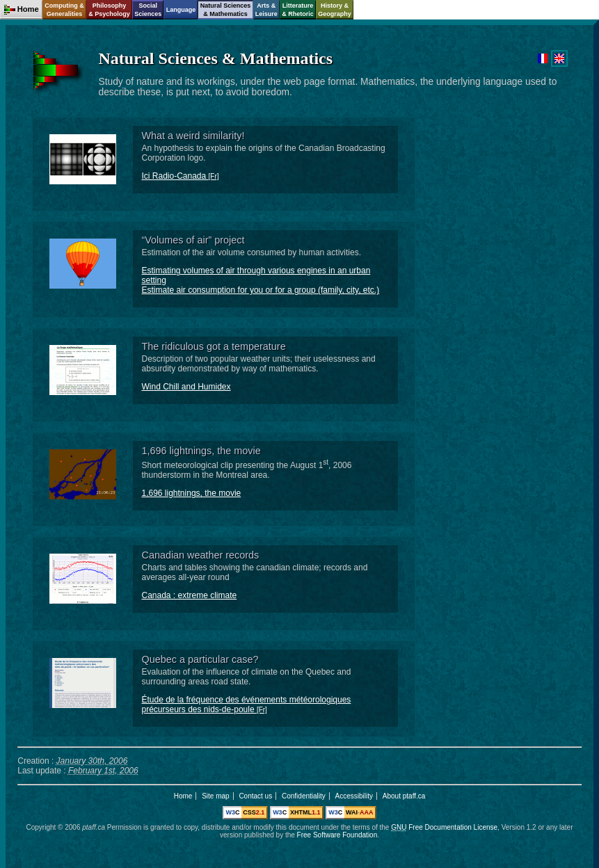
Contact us (255, 796)
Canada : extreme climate (189, 595)
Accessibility (354, 796)
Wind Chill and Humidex (186, 387)
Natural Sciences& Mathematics (226, 10)
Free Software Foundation (337, 835)
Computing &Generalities (64, 10)
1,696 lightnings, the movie (191, 493)
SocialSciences (148, 10)
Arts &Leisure (266, 10)
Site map (215, 796)
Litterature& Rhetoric (298, 10)
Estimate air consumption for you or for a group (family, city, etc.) (260, 290)
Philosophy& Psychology (109, 10)
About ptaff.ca (404, 796)
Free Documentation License (444, 827)
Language (181, 10)
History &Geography (335, 10)
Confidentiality (304, 796)
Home (183, 796)
